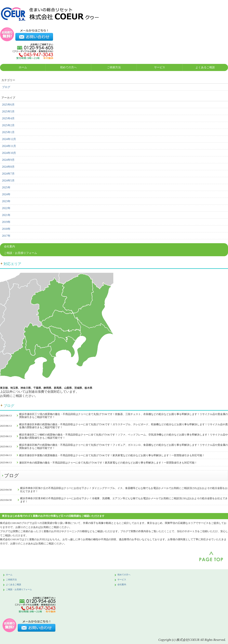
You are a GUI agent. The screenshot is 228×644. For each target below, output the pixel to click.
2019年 (6, 222)
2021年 (6, 215)
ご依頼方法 (114, 67)
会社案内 (9, 246)
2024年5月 (8, 180)
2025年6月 (8, 105)
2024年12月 (9, 139)
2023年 (6, 201)
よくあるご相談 (205, 67)
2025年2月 (8, 125)
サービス (160, 67)
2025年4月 (8, 118)
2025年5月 (8, 111)
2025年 (6, 187)
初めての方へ (68, 67)
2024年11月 (9, 146)
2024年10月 (9, 153)
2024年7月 (8, 174)
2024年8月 (8, 167)
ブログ (6, 87)
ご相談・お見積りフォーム (20, 253)
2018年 (6, 229)
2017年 (6, 236)
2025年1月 (8, 132)
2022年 (6, 208)
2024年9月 (8, 160)
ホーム (23, 67)
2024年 (6, 194)
